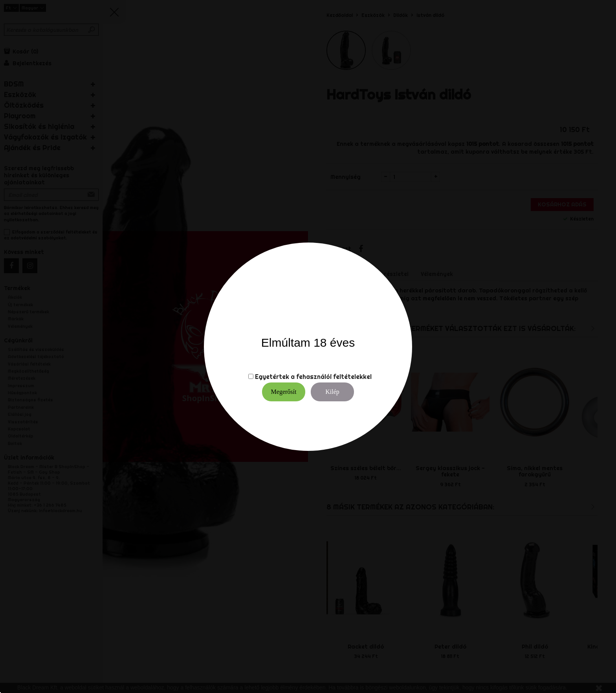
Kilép (332, 392)
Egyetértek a (275, 377)
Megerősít (284, 392)
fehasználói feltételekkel (334, 377)
